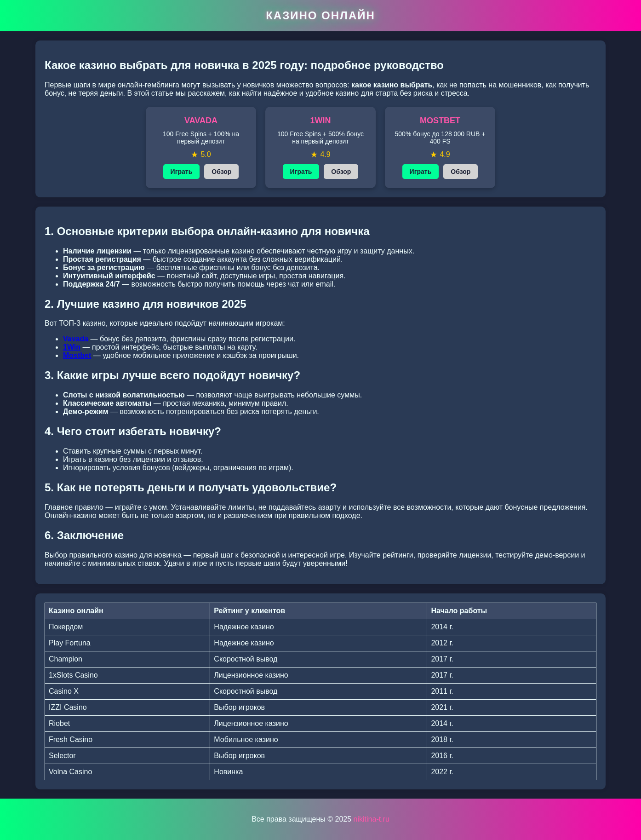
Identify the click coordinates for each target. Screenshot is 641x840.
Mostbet (77, 355)
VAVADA (201, 121)
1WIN (321, 121)
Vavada (76, 339)
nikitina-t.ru (372, 819)
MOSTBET (440, 121)
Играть (182, 172)
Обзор (221, 172)
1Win (72, 347)
